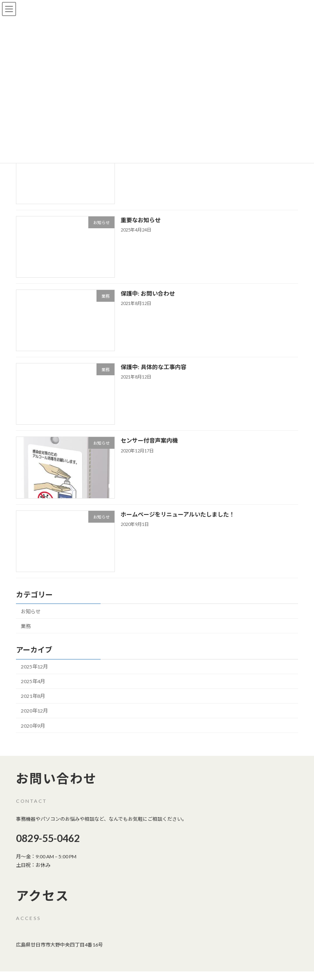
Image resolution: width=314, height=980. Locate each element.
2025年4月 (33, 681)
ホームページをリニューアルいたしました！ (178, 514)
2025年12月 (34, 667)
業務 (26, 626)
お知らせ (31, 611)
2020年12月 (34, 711)
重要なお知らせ (141, 220)
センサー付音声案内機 (149, 441)
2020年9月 (33, 726)
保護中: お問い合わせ (148, 293)
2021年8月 (33, 696)
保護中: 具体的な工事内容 (154, 367)
